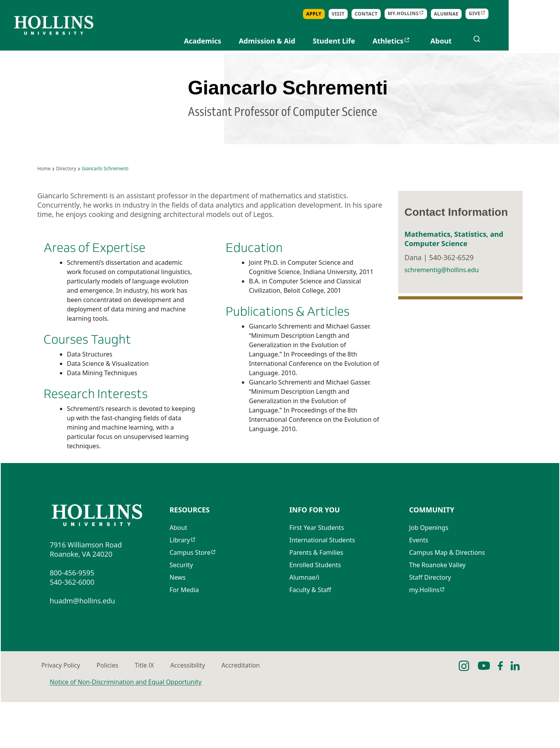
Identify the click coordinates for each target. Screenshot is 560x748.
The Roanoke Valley (437, 612)
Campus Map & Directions (447, 600)
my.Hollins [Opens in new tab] (455, 14)
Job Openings (429, 575)
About (492, 41)
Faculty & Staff (310, 637)
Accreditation (377, 711)
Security (181, 612)
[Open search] (528, 39)
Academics (254, 41)
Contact (417, 14)
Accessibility (292, 711)
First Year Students (317, 575)
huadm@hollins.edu (82, 647)
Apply (365, 14)
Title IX (216, 711)
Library (180, 587)
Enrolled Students (315, 612)
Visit (389, 14)
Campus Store (190, 600)
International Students (322, 587)
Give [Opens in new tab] (526, 14)
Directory (66, 210)
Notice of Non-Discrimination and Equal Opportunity (126, 728)
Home (44, 210)
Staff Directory (430, 625)
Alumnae (497, 14)
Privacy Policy (69, 711)
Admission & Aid (318, 41)
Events (419, 587)
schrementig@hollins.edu (442, 322)
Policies (148, 711)
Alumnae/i (304, 625)
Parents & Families (316, 600)
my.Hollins (424, 637)
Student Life (385, 41)
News (178, 625)
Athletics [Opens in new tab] (439, 41)
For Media (184, 637)
